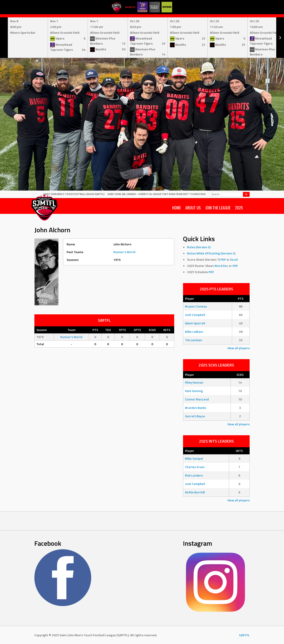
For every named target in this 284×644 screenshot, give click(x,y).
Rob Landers (194, 475)
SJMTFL (244, 635)
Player (190, 298)
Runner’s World (124, 252)
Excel (234, 259)
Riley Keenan (194, 382)
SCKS (240, 375)
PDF (223, 259)
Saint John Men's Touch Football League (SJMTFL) (74, 194)
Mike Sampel (194, 458)
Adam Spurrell (195, 323)
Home (177, 208)
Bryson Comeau (196, 306)
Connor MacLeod (197, 399)
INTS (239, 451)
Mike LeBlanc (194, 332)
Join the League (218, 208)
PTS (241, 298)
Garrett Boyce (195, 416)
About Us (193, 208)
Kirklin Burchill (195, 492)
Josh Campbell (195, 315)
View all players (239, 348)
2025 (239, 208)
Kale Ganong (194, 391)
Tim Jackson (194, 340)
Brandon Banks (196, 408)
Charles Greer (195, 467)
